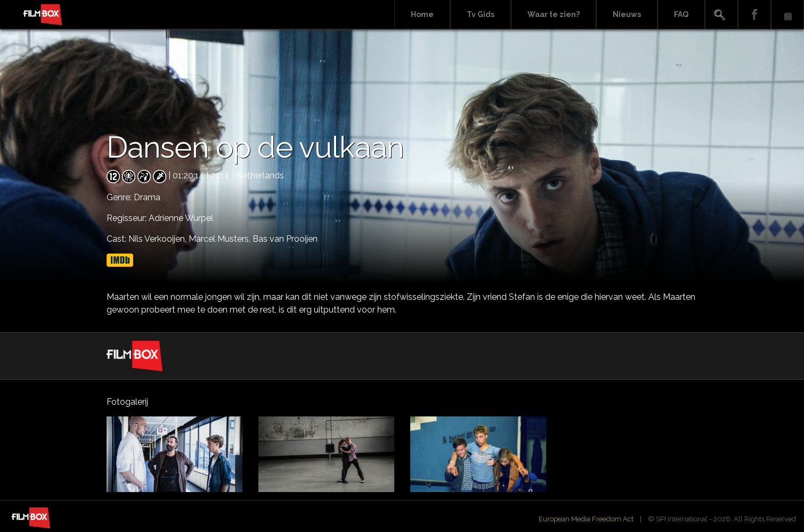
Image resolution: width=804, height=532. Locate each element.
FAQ (681, 14)
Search (721, 15)
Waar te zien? (554, 14)
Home (422, 14)
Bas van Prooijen (285, 239)
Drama (147, 197)
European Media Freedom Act (586, 519)
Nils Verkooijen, (159, 239)
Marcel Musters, (221, 239)
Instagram (787, 15)
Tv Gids (481, 14)
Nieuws (627, 14)
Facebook (754, 15)
